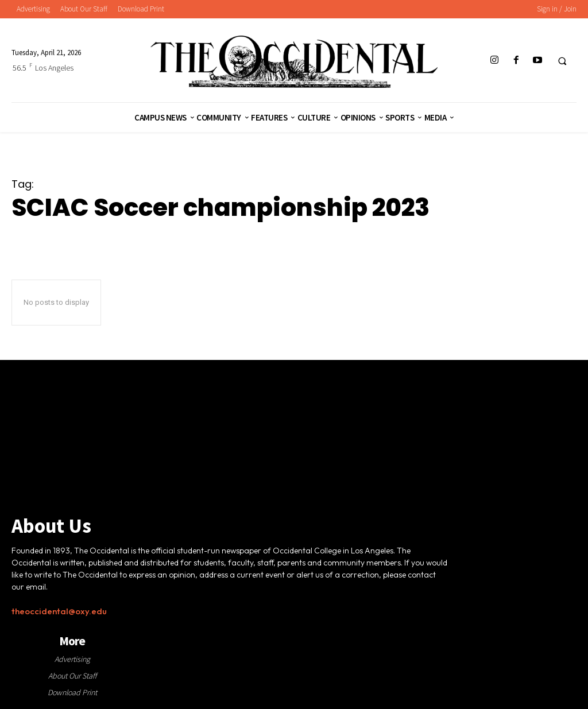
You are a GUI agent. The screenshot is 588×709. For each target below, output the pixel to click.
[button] (562, 61)
